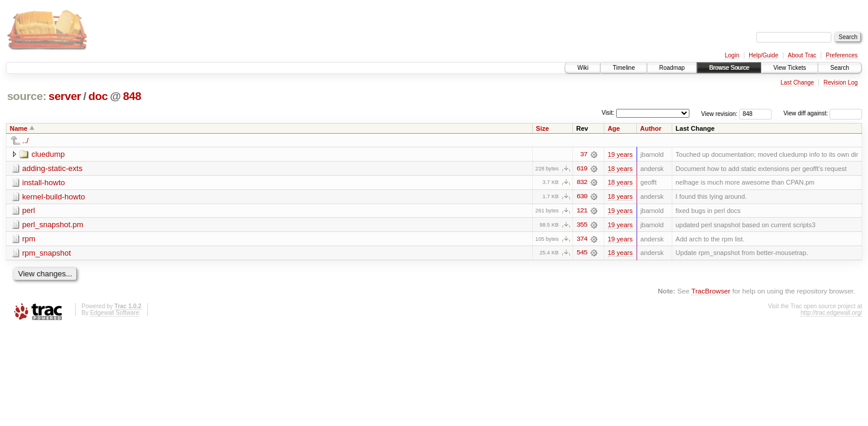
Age (614, 128)
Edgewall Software (114, 314)
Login (732, 55)
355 (582, 225)
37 (584, 154)
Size (542, 128)
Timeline (624, 68)
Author (651, 128)
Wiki (583, 68)
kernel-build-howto (54, 197)
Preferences (842, 55)
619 (582, 169)
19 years (620, 154)
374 (582, 240)
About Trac (802, 55)
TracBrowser (711, 292)
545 (582, 254)
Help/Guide (763, 55)
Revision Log (841, 83)
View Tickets (790, 68)
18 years (620, 169)
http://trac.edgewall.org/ (831, 314)
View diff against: (823, 113)
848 (132, 96)
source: (27, 96)
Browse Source (729, 68)
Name (19, 128)
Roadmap (672, 68)
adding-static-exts (53, 168)
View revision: (720, 113)
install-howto (44, 183)
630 (582, 197)
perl (29, 211)
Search (840, 68)
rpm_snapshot (47, 254)
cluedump (48, 154)
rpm (29, 239)
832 (582, 183)
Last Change (797, 83)
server (65, 96)
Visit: (608, 113)
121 (582, 211)
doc (98, 96)
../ (26, 141)
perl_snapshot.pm (53, 225)
